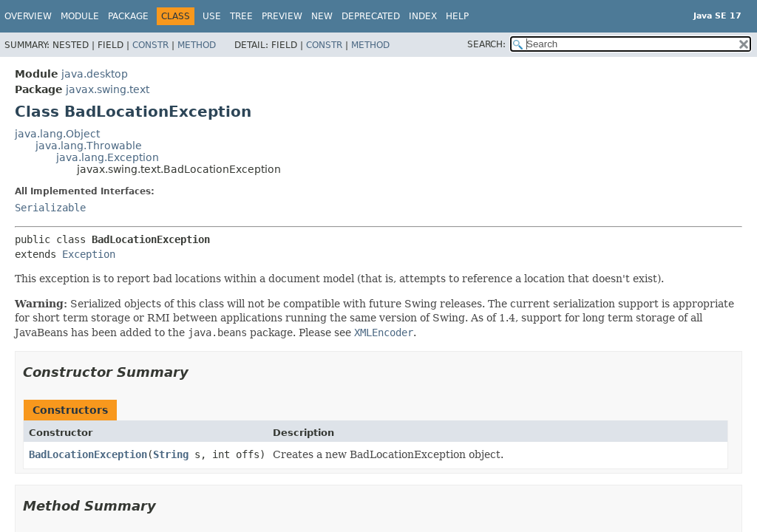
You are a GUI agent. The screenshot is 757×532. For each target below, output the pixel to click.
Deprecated (371, 16)
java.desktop (95, 74)
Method (197, 45)
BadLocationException (88, 454)
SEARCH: (486, 44)
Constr (150, 45)
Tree (241, 16)
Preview (282, 16)
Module (80, 16)
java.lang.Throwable (89, 146)
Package (128, 16)
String (171, 454)
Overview (28, 16)
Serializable (50, 208)
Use (212, 16)
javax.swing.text (108, 89)
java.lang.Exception (108, 157)
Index (423, 16)
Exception (89, 254)
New (322, 16)
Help (457, 16)
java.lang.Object (57, 134)
